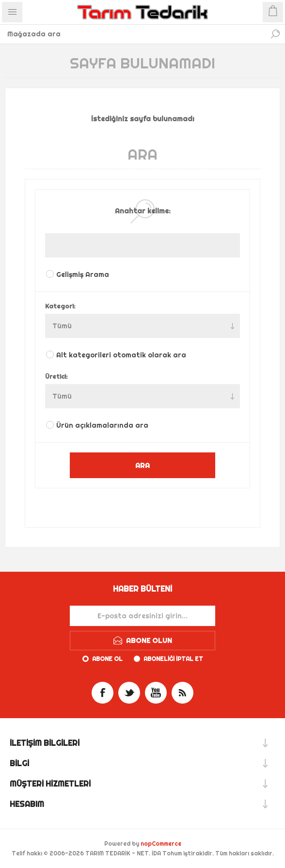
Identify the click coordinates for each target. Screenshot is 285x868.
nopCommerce (161, 844)
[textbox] (133, 34)
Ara (275, 34)
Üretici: (56, 376)
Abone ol (107, 659)
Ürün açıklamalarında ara (102, 425)
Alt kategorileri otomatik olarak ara (121, 355)
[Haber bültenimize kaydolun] (142, 616)
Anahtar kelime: (143, 211)
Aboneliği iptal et (173, 659)
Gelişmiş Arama (83, 274)
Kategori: (60, 306)
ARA (142, 465)
